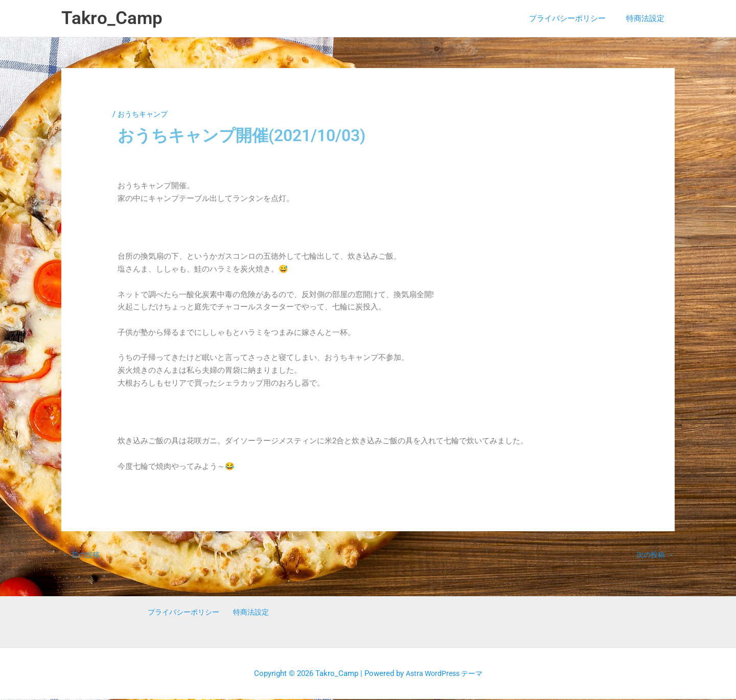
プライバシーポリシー (575, 18)
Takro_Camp (112, 18)
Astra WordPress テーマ (444, 674)
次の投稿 (653, 555)
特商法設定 (648, 18)
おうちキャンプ (144, 114)
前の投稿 (83, 555)
